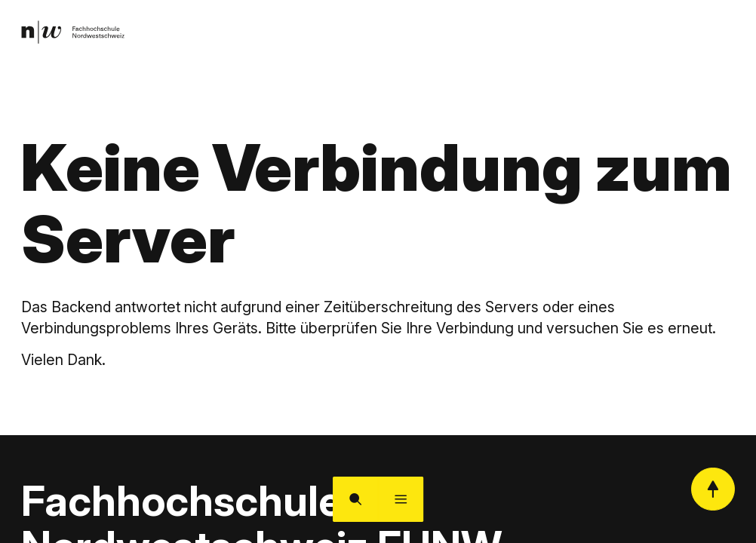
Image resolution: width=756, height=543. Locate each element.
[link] (76, 34)
